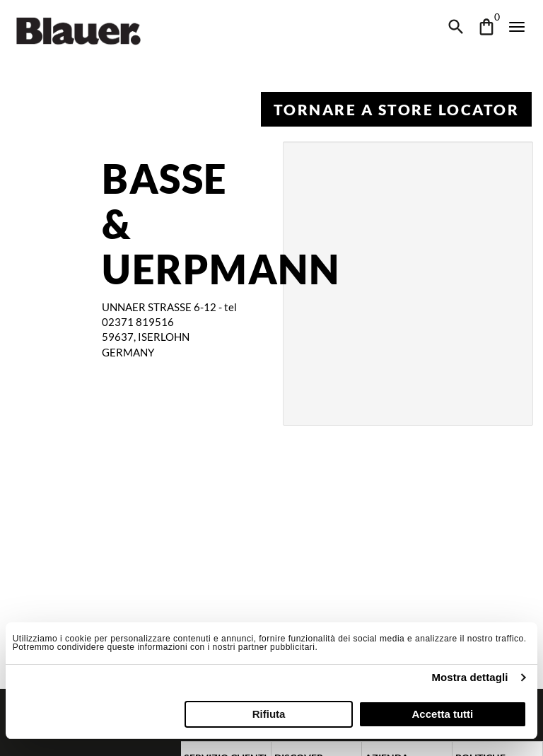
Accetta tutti (443, 714)
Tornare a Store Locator (396, 109)
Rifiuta (269, 714)
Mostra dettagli (469, 677)
